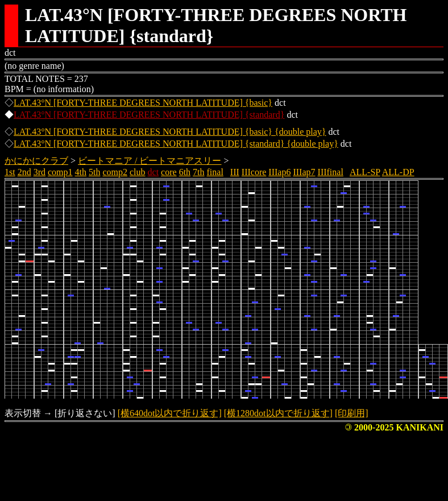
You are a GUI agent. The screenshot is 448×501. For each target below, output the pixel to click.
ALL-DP (398, 172)
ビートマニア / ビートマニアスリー (150, 161)
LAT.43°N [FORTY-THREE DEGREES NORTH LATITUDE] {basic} (143, 103)
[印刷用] (352, 413)
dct (154, 172)
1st (10, 172)
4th (81, 172)
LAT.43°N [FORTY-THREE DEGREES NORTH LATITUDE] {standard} (149, 115)
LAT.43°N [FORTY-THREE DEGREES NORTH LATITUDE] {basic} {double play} (170, 132)
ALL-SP (365, 172)
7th (198, 172)
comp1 (60, 172)
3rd (40, 172)
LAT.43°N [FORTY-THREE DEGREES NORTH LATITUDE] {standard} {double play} (176, 144)
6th (185, 172)
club (138, 172)
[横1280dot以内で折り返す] (278, 413)
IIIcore (254, 172)
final (215, 172)
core (169, 172)
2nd (24, 172)
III (235, 172)
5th (94, 172)
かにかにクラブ (36, 161)
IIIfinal (331, 172)
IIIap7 (304, 172)
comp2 (115, 172)
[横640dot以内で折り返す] (170, 413)
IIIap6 (279, 172)
